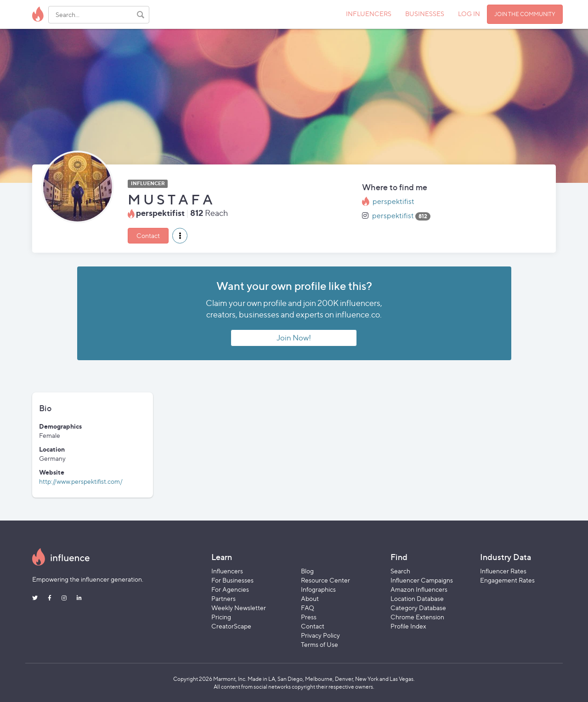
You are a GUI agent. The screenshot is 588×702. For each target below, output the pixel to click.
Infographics (318, 589)
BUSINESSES (425, 14)
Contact (148, 235)
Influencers (227, 571)
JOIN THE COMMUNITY (525, 14)
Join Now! (294, 338)
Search (400, 571)
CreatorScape (231, 626)
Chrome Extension (417, 617)
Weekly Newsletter (239, 608)
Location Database (417, 598)
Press (309, 617)
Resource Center (325, 580)
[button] (180, 236)
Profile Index (408, 626)
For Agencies (230, 589)
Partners (223, 598)
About (310, 598)
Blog (307, 571)
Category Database (418, 608)
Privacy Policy (320, 635)
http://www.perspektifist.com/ (81, 481)
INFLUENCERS (369, 14)
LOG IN (469, 14)
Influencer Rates (503, 571)
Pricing (221, 617)
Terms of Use (319, 644)
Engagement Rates (507, 580)
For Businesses (232, 580)
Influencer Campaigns (422, 580)
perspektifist (393, 201)
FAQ (308, 608)
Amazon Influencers (419, 589)
